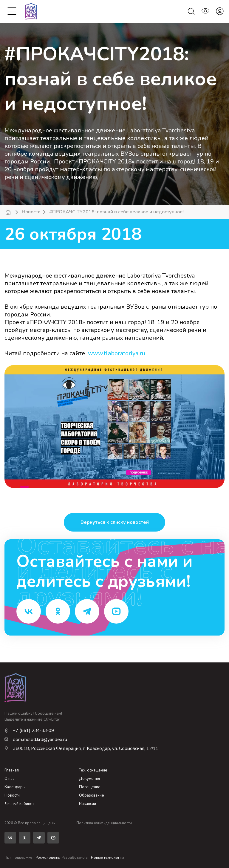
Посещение (90, 787)
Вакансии (88, 804)
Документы (89, 779)
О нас (9, 779)
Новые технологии (107, 858)
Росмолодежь (48, 858)
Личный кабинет (19, 804)
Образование (92, 795)
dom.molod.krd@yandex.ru (36, 740)
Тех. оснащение (93, 770)
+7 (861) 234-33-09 (29, 731)
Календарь (14, 787)
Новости (31, 212)
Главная (12, 770)
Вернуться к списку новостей (115, 522)
